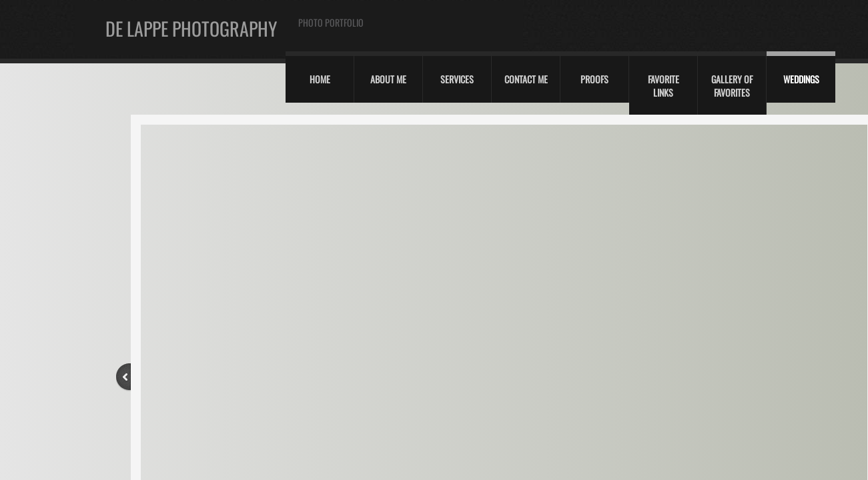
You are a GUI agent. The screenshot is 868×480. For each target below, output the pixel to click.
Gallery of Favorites (732, 86)
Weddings (801, 79)
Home (320, 79)
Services (457, 79)
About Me (388, 79)
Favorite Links (664, 86)
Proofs (594, 79)
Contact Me (526, 79)
